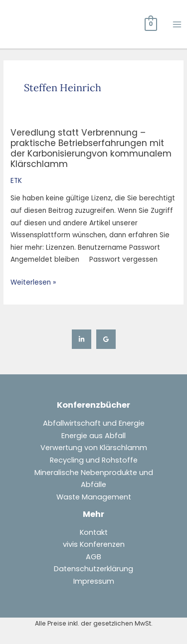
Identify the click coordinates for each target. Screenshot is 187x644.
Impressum (94, 581)
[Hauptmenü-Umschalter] (177, 24)
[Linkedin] (82, 339)
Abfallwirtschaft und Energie (94, 423)
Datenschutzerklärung (93, 569)
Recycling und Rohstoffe (94, 460)
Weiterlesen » (33, 282)
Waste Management (94, 497)
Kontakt (94, 532)
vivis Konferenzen (94, 544)
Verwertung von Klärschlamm (94, 448)
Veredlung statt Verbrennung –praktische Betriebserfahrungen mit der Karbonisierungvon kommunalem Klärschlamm (91, 149)
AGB (93, 557)
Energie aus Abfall (93, 436)
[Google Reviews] (106, 339)
